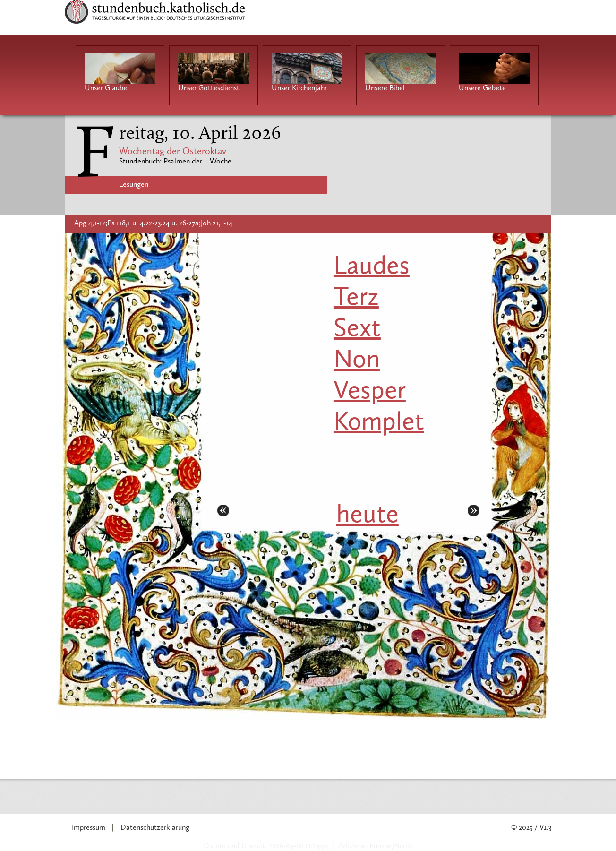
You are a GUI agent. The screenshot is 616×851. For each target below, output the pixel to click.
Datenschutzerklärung (155, 828)
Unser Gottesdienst (209, 88)
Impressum (89, 828)
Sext (357, 330)
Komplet (379, 423)
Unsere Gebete (482, 88)
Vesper (370, 392)
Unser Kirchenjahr (299, 88)
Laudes (372, 267)
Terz (356, 298)
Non (357, 361)
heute (368, 516)
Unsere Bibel (385, 88)
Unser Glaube (106, 88)
